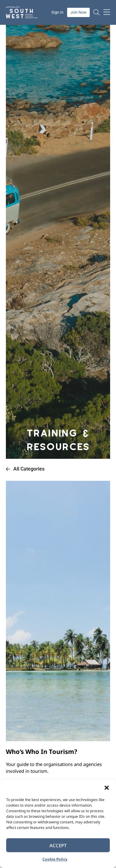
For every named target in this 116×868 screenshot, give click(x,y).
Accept (58, 845)
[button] (107, 788)
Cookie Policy (55, 859)
